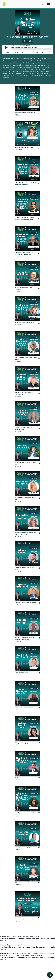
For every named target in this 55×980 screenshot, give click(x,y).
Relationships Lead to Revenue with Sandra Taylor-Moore (26, 534)
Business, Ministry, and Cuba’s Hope (26, 603)
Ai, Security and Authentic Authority (26, 322)
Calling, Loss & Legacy (21, 743)
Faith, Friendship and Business (24, 883)
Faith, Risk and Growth (22, 673)
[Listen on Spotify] (30, 41)
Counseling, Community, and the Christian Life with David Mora (25, 218)
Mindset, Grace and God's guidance (25, 848)
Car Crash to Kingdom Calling (24, 778)
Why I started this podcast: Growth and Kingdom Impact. (25, 919)
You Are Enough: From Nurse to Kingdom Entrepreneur (24, 639)
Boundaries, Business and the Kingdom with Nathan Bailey (24, 253)
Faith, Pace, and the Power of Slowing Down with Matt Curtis (26, 183)
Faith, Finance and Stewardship (24, 708)
